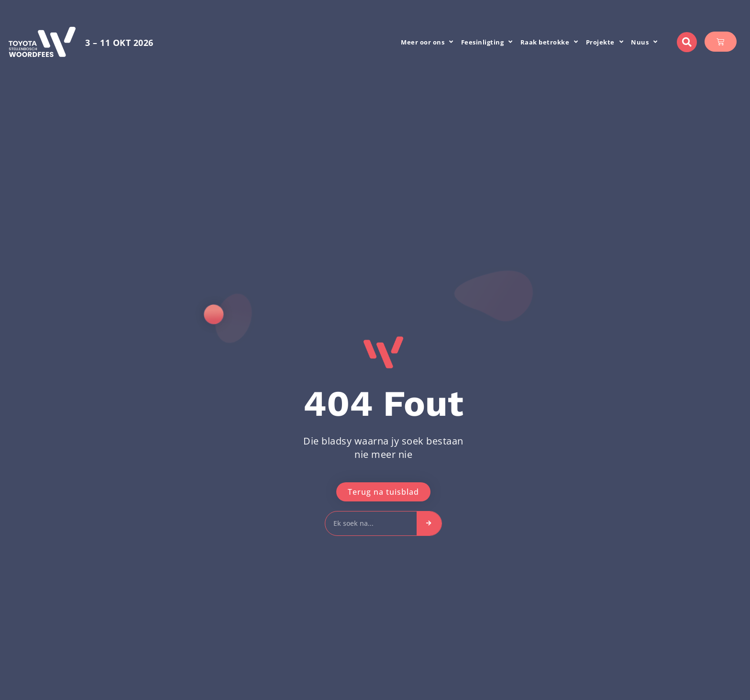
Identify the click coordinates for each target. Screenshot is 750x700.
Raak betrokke (549, 42)
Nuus (644, 42)
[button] (687, 42)
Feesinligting (487, 42)
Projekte (605, 42)
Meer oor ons (427, 42)
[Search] (429, 523)
